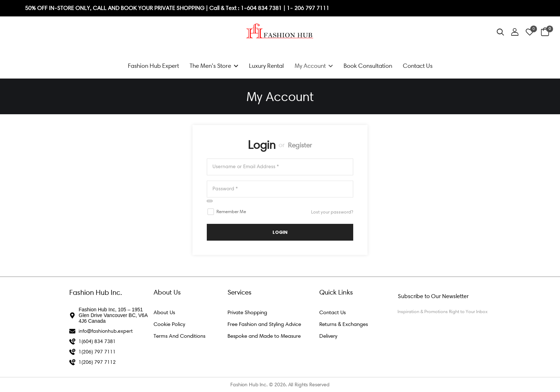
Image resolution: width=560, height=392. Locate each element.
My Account (310, 66)
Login (262, 145)
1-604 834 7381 (262, 8)
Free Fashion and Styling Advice (264, 324)
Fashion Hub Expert (153, 66)
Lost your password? (332, 212)
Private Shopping (247, 312)
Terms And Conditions (179, 336)
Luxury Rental (266, 66)
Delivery (328, 336)
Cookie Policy (169, 324)
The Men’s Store (210, 66)
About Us (164, 312)
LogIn (280, 232)
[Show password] (210, 201)
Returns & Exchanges (344, 324)
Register (300, 145)
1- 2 (292, 8)
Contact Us (418, 66)
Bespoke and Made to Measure (264, 336)
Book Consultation (368, 66)
